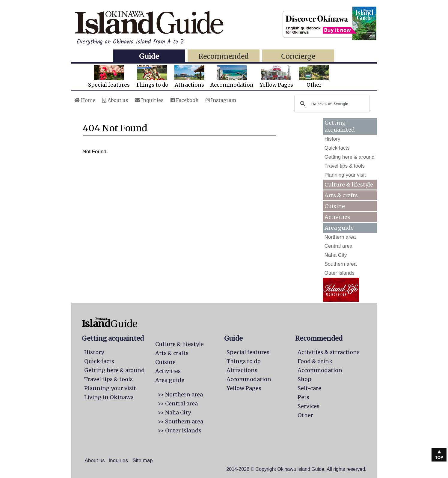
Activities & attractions (329, 352)
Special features (109, 77)
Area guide (170, 380)
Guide (149, 56)
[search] (331, 104)
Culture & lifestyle (349, 185)
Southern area (341, 264)
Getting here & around (350, 157)
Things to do (152, 77)
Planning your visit (345, 175)
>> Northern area (180, 394)
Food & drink (315, 361)
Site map (143, 460)
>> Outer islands (179, 430)
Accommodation (232, 77)
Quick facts (337, 148)
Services (309, 406)
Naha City (336, 255)
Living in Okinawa (109, 397)
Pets (303, 397)
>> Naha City (174, 412)
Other (314, 77)
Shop (304, 379)
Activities (337, 217)
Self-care (309, 388)
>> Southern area (180, 421)
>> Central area (178, 403)
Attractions (189, 77)
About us (115, 100)
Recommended (224, 56)
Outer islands (340, 273)
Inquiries (149, 100)
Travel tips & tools (345, 166)
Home (85, 100)
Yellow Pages (276, 77)
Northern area (340, 237)
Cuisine (335, 206)
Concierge (298, 56)
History (332, 139)
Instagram (221, 100)
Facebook (185, 100)
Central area (339, 246)
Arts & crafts (341, 195)
